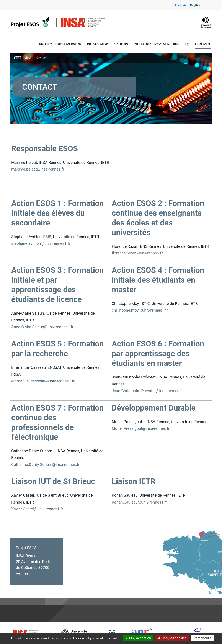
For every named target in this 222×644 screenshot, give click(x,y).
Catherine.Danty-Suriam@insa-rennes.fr (45, 464)
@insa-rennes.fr (169, 391)
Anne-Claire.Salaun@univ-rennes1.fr (42, 327)
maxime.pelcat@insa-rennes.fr (38, 169)
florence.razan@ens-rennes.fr (137, 253)
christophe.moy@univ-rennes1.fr (140, 310)
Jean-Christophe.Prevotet (134, 391)
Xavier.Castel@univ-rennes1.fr (37, 509)
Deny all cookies (172, 638)
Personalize (202, 638)
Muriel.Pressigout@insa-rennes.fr (141, 428)
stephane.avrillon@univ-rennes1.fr (41, 243)
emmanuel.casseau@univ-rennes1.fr (43, 381)
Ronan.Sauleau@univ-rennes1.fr (139, 502)
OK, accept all (138, 638)
